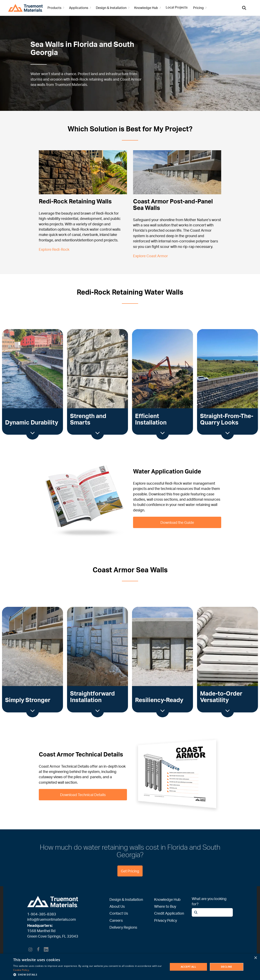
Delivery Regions (123, 927)
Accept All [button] (188, 967)
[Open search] (244, 8)
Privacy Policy (166, 920)
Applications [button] (81, 8)
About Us (117, 906)
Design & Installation (126, 899)
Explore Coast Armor (151, 256)
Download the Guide (177, 522)
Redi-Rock (79, 79)
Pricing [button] (201, 8)
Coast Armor (131, 79)
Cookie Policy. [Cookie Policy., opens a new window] (21, 970)
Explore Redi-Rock (54, 249)
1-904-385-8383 (42, 914)
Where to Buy (165, 906)
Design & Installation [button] (113, 8)
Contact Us (119, 913)
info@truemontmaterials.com (52, 919)
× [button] (255, 958)
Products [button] (57, 8)
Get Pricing (130, 871)
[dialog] (130, 967)
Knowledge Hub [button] (148, 8)
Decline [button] (227, 967)
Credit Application (169, 913)
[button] (88, 975)
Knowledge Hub (167, 899)
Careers (116, 920)
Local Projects (177, 7)
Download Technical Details (83, 795)
